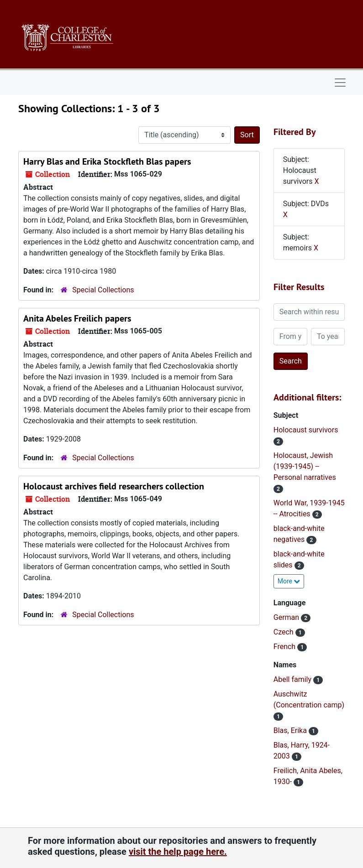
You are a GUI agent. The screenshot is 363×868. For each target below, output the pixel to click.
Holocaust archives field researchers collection (114, 486)
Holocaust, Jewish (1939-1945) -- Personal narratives (305, 466)
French (285, 647)
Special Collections (103, 290)
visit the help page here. (178, 852)
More (289, 581)
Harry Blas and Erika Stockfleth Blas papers (107, 161)
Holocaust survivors (306, 430)
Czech (284, 632)
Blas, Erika (291, 730)
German (287, 617)
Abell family (293, 679)
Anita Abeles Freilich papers (77, 318)
